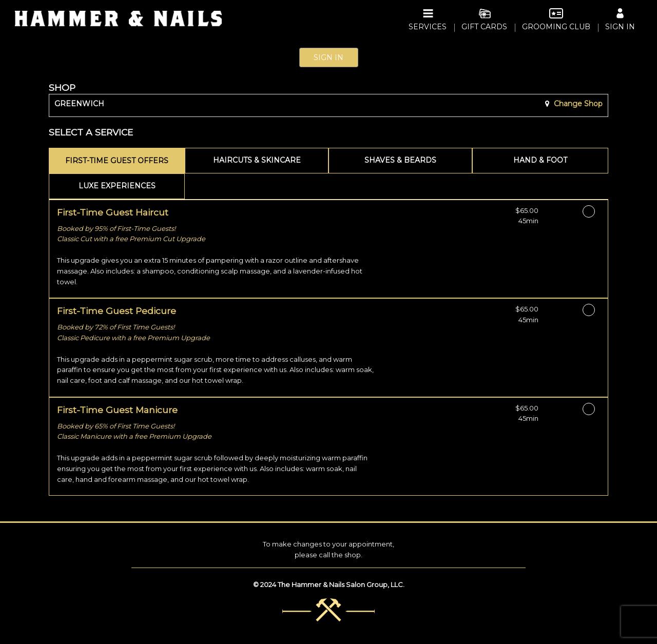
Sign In (328, 57)
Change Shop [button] (577, 104)
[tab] (117, 161)
